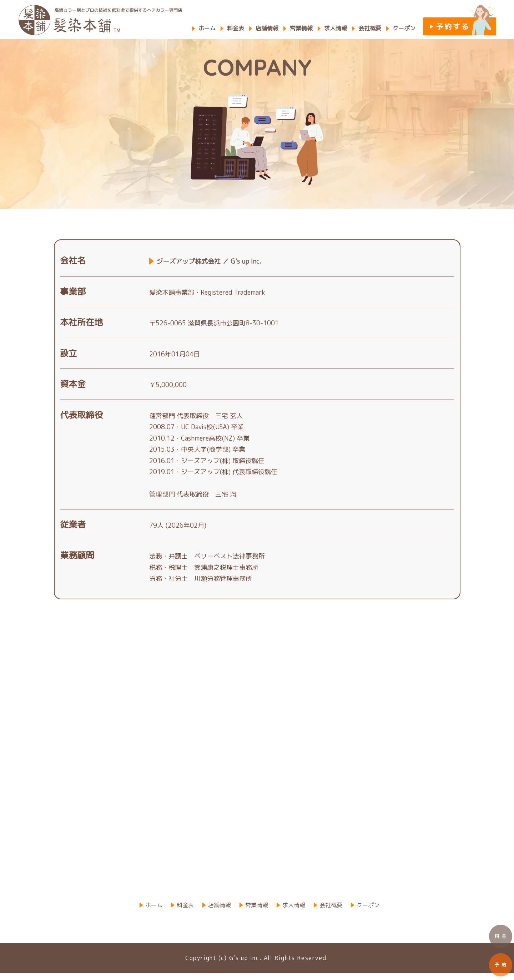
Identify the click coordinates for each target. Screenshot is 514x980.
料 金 (501, 936)
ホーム (207, 28)
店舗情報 (267, 28)
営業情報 (301, 28)
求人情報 (336, 28)
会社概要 (370, 28)
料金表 (236, 28)
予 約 (501, 965)
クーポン (404, 28)
